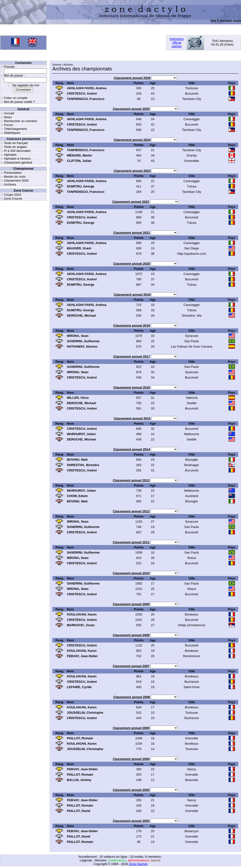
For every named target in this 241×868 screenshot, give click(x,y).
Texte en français (16, 143)
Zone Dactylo (138, 864)
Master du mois (15, 177)
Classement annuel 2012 (131, 511)
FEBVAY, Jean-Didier (82, 656)
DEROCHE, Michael (82, 316)
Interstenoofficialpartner (177, 43)
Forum (9, 125)
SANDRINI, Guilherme (83, 341)
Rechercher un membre (21, 121)
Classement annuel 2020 (132, 264)
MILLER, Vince (78, 398)
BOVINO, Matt (77, 460)
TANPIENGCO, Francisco (86, 99)
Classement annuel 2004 (131, 759)
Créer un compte (16, 98)
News (8, 117)
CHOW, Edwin (77, 496)
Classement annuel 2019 (132, 295)
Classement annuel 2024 (132, 140)
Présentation (13, 173)
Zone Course (13, 199)
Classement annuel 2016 (132, 387)
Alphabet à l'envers (17, 159)
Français (15, 46)
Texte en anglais (15, 147)
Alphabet (10, 155)
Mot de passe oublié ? (19, 102)
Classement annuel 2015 (132, 418)
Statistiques (12, 133)
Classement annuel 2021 (132, 233)
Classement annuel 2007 (131, 666)
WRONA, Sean (78, 336)
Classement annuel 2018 (132, 326)
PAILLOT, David (79, 811)
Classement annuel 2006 (132, 697)
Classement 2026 (16, 180)
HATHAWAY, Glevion (82, 346)
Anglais (32, 46)
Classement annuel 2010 (131, 573)
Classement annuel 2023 (132, 171)
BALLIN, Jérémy (79, 780)
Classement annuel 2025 (131, 109)
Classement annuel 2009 (131, 604)
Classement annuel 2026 (132, 78)
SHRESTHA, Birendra (83, 465)
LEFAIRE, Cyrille (79, 687)
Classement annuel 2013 (131, 480)
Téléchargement (15, 129)
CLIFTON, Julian (79, 161)
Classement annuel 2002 (131, 821)
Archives (10, 184)
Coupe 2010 (13, 195)
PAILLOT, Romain (80, 738)
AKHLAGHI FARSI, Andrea (87, 88)
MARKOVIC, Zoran (81, 625)
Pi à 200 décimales (17, 151)
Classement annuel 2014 (132, 449)
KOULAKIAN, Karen (82, 614)
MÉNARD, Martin (79, 155)
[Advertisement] (70, 43)
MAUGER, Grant (79, 248)
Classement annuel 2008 (131, 635)
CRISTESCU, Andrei (82, 93)
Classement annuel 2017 (132, 356)
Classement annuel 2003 (131, 790)
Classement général (18, 162)
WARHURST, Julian (81, 434)
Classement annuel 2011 (131, 542)
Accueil (9, 113)
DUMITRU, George (81, 186)
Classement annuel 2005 (131, 728)
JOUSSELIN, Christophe (85, 713)
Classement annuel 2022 (131, 202)
